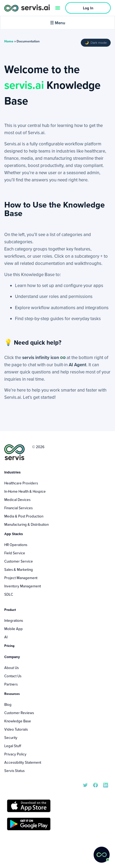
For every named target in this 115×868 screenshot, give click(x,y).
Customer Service (19, 561)
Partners (11, 684)
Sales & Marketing (19, 570)
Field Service (15, 553)
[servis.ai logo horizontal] (27, 8)
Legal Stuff (13, 746)
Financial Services (18, 508)
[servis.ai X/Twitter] (85, 785)
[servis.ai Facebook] (95, 785)
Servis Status (14, 771)
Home (9, 41)
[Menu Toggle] (58, 8)
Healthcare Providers (21, 483)
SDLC (9, 594)
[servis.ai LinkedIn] (106, 785)
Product (10, 610)
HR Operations (16, 545)
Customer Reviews (19, 713)
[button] (102, 855)
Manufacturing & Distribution (26, 524)
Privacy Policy (15, 754)
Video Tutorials (16, 729)
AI (6, 637)
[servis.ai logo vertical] (14, 452)
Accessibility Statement (23, 762)
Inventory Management (23, 586)
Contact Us (13, 676)
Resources (12, 694)
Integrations (14, 620)
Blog (8, 704)
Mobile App (14, 629)
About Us (11, 668)
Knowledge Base (18, 721)
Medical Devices (17, 500)
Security (11, 738)
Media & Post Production (24, 516)
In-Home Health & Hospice (25, 491)
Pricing (9, 646)
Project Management (21, 578)
